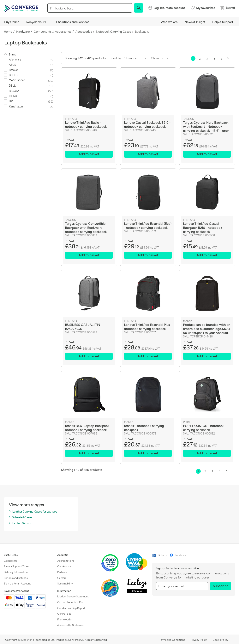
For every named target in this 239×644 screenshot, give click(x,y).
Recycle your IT (37, 22)
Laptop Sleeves (22, 523)
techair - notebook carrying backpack (144, 428)
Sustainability (65, 583)
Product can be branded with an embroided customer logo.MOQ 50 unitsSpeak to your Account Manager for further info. (207, 329)
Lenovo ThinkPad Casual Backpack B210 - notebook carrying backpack (203, 227)
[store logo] (22, 8)
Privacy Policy (199, 640)
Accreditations (66, 561)
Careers (62, 578)
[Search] (139, 8)
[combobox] (90, 8)
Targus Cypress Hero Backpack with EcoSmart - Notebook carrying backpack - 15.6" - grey (206, 126)
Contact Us (10, 561)
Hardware (23, 32)
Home (8, 32)
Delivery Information (16, 572)
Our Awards (64, 566)
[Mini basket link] (227, 8)
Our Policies (64, 613)
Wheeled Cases (22, 517)
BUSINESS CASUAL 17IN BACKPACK (83, 327)
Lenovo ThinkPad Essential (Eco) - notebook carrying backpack (148, 225)
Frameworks (64, 619)
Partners (62, 572)
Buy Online (12, 22)
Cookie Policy (221, 640)
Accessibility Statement (71, 625)
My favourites (206, 8)
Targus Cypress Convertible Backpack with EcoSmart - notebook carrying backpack (86, 227)
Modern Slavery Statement (73, 596)
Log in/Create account (169, 8)
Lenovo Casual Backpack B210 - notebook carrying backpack (147, 124)
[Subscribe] (221, 586)
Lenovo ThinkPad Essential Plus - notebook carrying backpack (148, 327)
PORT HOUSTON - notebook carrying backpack (204, 428)
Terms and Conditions (172, 640)
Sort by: (117, 58)
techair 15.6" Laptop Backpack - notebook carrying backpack (88, 428)
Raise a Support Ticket (17, 566)
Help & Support (223, 22)
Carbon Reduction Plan (71, 602)
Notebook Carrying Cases (114, 32)
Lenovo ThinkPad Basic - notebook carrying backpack (86, 124)
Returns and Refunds (16, 578)
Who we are (169, 22)
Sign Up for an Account (17, 583)
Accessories (84, 32)
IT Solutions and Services (72, 22)
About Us (63, 555)
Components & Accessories (53, 32)
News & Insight (195, 22)
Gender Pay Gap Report (71, 608)
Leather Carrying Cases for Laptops (35, 512)
